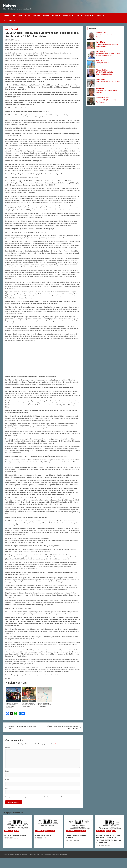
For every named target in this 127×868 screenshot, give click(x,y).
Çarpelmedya (10, 20)
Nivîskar (55, 15)
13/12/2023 (100, 845)
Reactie (8, 748)
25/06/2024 (9, 40)
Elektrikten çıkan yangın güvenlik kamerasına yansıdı (22, 727)
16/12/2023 (39, 838)
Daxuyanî (37, 15)
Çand (78, 15)
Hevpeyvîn (67, 15)
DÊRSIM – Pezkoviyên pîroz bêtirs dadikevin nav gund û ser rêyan (63, 727)
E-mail (8, 780)
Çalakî (46, 15)
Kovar (17, 831)
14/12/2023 (69, 840)
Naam (8, 771)
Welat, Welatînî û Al (43, 835)
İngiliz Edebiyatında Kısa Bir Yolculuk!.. (108, 81)
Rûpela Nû (101, 15)
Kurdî (7, 15)
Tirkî (13, 15)
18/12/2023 (8, 838)
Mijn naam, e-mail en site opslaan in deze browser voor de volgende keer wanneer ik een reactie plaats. (41, 797)
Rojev (28, 15)
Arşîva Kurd (9, 831)
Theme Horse (35, 854)
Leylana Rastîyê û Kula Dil (15, 835)
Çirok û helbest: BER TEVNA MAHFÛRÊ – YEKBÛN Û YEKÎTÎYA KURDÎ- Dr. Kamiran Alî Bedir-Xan (109, 839)
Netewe (10, 5)
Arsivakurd (89, 15)
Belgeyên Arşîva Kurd (14, 813)
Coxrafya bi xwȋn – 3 (103, 63)
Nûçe (20, 15)
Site (7, 788)
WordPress (63, 854)
